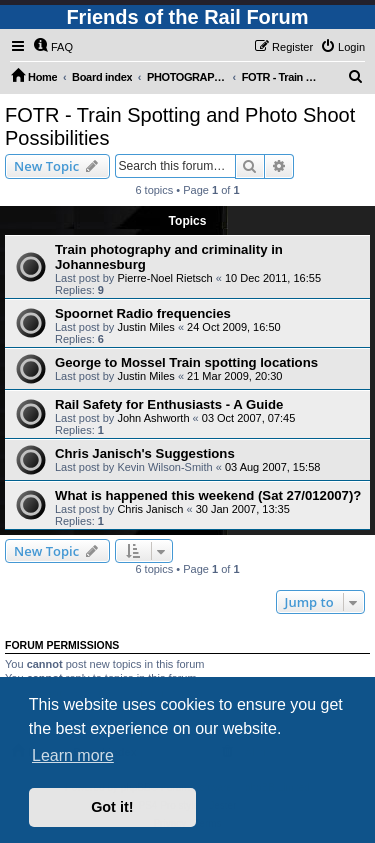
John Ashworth (153, 418)
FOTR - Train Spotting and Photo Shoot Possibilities (180, 126)
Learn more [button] (73, 755)
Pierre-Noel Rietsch (164, 278)
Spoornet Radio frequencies (143, 313)
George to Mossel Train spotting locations (186, 362)
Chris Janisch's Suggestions (145, 453)
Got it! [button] (112, 807)
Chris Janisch (150, 509)
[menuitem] (53, 47)
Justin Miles (145, 327)
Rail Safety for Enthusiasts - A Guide (169, 404)
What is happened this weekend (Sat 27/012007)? (208, 495)
